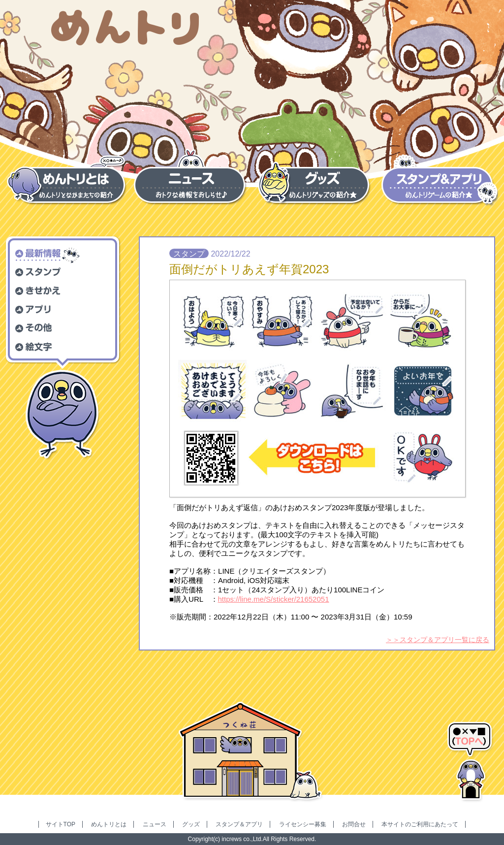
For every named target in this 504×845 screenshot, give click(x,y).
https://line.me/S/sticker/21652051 (274, 599)
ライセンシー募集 (303, 824)
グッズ (191, 824)
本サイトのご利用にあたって (420, 824)
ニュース (155, 824)
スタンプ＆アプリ (239, 824)
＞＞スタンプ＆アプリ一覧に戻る (438, 640)
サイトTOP (61, 824)
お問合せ (354, 824)
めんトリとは (109, 824)
